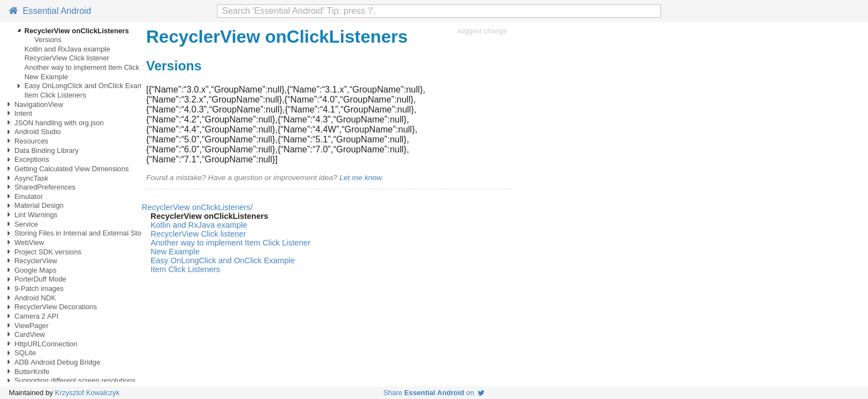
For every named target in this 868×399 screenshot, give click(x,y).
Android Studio (38, 132)
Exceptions (32, 159)
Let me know (360, 178)
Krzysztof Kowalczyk (87, 393)
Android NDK (35, 298)
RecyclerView (36, 261)
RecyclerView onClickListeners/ (197, 207)
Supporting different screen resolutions (75, 380)
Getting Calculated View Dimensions (72, 169)
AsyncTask (31, 178)
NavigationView (39, 104)
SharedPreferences (45, 187)
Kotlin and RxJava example (67, 49)
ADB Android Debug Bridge (57, 362)
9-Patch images (39, 288)
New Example (46, 77)
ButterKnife (32, 372)
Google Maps (35, 270)
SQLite (25, 353)
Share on (434, 393)
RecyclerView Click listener (67, 58)
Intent (23, 113)
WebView (29, 242)
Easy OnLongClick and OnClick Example (89, 86)
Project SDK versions (48, 252)
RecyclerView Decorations (56, 307)
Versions (48, 40)
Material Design (39, 205)
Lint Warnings (36, 215)
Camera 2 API (37, 316)
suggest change (482, 31)
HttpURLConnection (46, 344)
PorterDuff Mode (40, 279)
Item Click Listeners (55, 95)
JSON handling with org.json (59, 123)
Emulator (29, 196)
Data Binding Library (46, 150)
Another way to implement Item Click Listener (95, 67)
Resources (31, 141)
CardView (30, 334)
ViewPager (32, 326)
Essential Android (50, 11)
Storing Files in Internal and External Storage (85, 233)
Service (26, 224)
